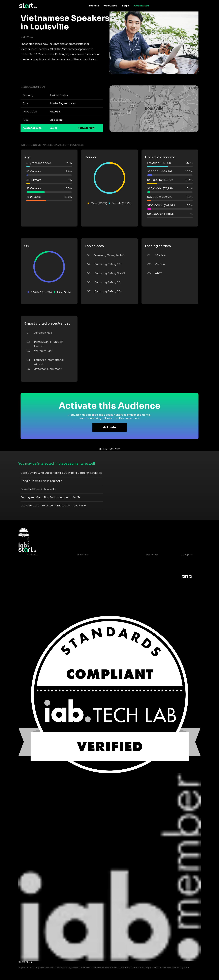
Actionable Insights (38, 595)
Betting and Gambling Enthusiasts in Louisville (51, 497)
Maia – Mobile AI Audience (42, 560)
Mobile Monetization (89, 578)
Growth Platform (36, 583)
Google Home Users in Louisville (41, 481)
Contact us (150, 583)
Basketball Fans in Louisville (38, 489)
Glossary (148, 572)
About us (187, 560)
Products (93, 6)
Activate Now (86, 128)
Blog (146, 566)
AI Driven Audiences (38, 572)
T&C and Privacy (153, 578)
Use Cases (111, 6)
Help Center (150, 589)
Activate (110, 427)
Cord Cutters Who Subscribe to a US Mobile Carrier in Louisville (61, 473)
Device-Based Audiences (41, 566)
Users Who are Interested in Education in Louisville (53, 506)
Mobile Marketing (87, 572)
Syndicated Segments (39, 578)
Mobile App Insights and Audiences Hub (100, 566)
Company (187, 555)
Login (126, 6)
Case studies (151, 560)
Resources (152, 555)
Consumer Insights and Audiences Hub (100, 560)
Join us (186, 566)
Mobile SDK (33, 589)
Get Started (142, 6)
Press (185, 572)
